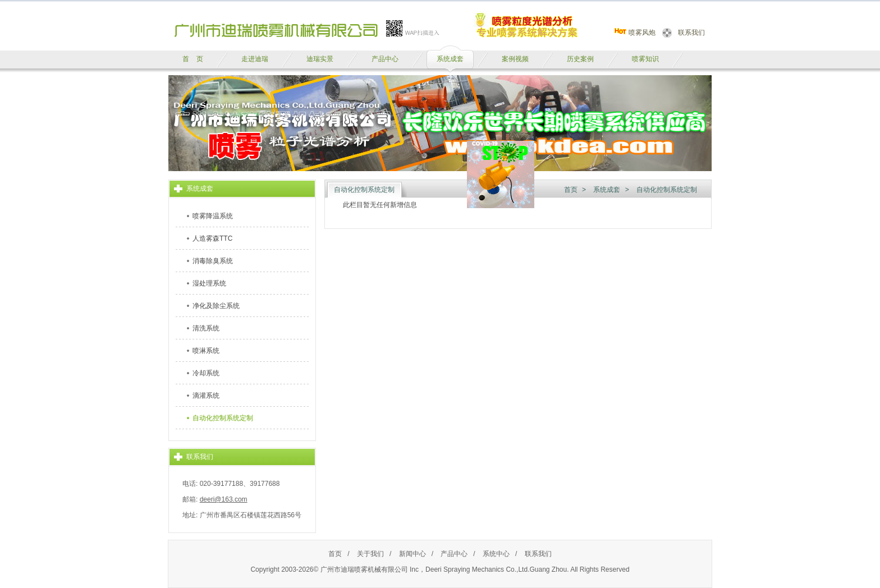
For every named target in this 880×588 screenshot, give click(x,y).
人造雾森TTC (212, 238)
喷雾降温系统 (213, 216)
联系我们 (691, 33)
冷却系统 (206, 373)
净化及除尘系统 (216, 306)
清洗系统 (206, 328)
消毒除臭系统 (213, 261)
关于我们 (370, 554)
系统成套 (607, 190)
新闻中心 (412, 554)
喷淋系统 (206, 351)
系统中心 (496, 554)
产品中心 (454, 554)
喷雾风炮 (642, 33)
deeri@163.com (224, 499)
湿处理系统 (209, 283)
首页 (571, 190)
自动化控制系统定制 (223, 418)
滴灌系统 (206, 396)
